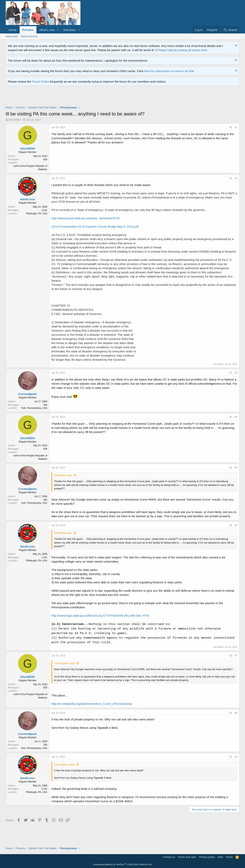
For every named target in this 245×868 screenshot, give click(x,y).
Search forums (29, 36)
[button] (58, 30)
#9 (236, 757)
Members (70, 30)
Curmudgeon (27, 394)
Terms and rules (187, 857)
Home (13, 30)
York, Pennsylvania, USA (34, 408)
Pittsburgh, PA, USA (37, 214)
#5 (236, 468)
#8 (236, 713)
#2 (236, 178)
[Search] (230, 30)
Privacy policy (207, 857)
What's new (47, 30)
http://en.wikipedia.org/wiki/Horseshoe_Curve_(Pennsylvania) (92, 704)
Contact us (169, 857)
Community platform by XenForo (123, 864)
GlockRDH (15, 120)
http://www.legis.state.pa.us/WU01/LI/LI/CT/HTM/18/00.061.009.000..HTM (100, 616)
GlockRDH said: (63, 475)
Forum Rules (41, 82)
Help (220, 857)
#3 (236, 373)
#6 (236, 525)
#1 (236, 127)
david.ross (27, 199)
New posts (12, 36)
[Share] (231, 127)
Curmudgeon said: (65, 663)
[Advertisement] (78, 97)
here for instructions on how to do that (169, 71)
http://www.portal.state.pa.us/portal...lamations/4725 (86, 218)
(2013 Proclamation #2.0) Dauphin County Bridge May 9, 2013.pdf (95, 227)
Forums (28, 30)
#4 (236, 417)
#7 (236, 656)
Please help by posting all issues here (182, 50)
